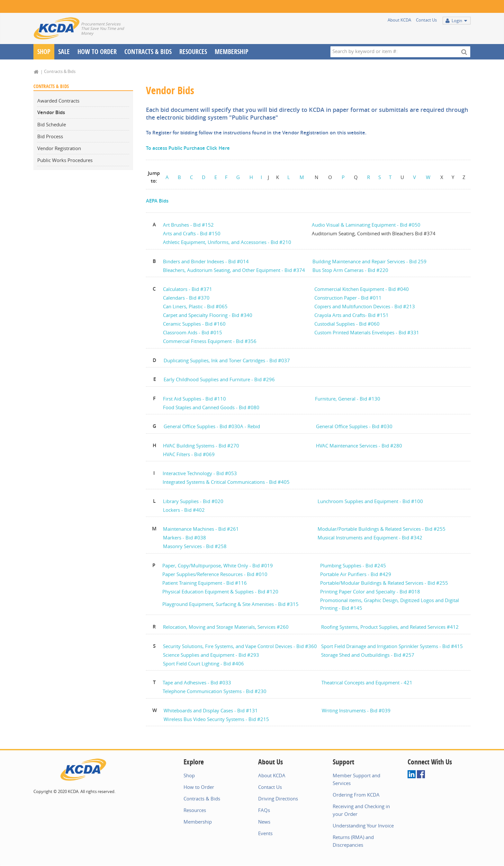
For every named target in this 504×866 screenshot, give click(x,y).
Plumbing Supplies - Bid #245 (353, 565)
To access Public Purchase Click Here (188, 148)
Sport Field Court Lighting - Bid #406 (203, 663)
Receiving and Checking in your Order (361, 810)
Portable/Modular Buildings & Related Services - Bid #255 (384, 583)
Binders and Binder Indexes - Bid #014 (206, 261)
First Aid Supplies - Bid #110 (194, 399)
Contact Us (426, 20)
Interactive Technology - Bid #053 (200, 473)
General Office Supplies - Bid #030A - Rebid (212, 426)
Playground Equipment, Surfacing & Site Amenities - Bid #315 (230, 604)
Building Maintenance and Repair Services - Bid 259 (369, 261)
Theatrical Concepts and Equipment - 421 (367, 682)
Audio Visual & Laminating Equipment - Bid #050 (367, 225)
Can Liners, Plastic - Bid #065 (195, 306)
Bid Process (50, 136)
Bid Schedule (52, 124)
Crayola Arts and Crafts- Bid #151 (351, 315)
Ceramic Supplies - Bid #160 (194, 324)
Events (265, 833)
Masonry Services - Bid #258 (195, 546)
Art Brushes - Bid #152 (188, 225)
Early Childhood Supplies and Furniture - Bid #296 (219, 379)
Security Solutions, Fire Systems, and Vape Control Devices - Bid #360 (240, 646)
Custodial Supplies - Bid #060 (347, 324)
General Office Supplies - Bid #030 (354, 426)
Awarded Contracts (58, 101)
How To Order (97, 52)
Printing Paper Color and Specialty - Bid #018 (370, 591)
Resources (193, 52)
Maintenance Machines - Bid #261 (201, 529)
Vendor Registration (59, 148)
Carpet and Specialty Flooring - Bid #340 (208, 315)
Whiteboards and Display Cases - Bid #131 (211, 710)
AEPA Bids (157, 201)
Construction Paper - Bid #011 (348, 298)
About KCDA (399, 20)
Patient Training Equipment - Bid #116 (205, 583)
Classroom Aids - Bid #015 (193, 332)
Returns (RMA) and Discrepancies (353, 841)
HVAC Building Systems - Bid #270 (201, 446)
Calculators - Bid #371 (188, 289)
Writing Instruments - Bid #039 (356, 710)
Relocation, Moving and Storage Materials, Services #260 (226, 627)
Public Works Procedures (65, 160)
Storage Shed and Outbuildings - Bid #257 (368, 655)
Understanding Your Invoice (363, 825)
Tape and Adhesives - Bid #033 (197, 682)
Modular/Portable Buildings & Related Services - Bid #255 (382, 529)
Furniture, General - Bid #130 (348, 399)
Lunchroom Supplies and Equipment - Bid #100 (370, 501)
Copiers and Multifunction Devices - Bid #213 (365, 306)
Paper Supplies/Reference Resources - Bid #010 (215, 574)
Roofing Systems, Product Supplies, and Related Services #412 (390, 627)
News (264, 822)
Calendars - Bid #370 (186, 298)
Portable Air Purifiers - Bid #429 (356, 574)
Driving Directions (278, 798)
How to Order (199, 787)
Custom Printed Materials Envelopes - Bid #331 (367, 332)
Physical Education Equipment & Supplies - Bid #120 (220, 591)
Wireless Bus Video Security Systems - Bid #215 (216, 719)
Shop (44, 52)
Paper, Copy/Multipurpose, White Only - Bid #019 (218, 565)
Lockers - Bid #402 (184, 510)
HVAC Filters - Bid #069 (189, 454)
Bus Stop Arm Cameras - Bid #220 (350, 270)
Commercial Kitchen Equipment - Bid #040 (362, 289)
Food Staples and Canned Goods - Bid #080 (211, 407)
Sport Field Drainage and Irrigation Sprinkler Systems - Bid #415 (392, 646)
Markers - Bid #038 (185, 537)
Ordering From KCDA (356, 795)
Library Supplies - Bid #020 (193, 501)
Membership (232, 52)
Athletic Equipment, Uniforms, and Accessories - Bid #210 (228, 242)
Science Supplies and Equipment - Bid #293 (211, 655)
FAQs (264, 810)
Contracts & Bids (148, 52)
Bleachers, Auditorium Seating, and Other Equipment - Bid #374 (234, 270)
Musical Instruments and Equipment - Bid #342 (370, 537)
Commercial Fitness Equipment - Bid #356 (210, 341)
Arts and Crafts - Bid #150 (192, 233)
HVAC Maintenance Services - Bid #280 (359, 446)
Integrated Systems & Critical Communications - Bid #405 (226, 482)
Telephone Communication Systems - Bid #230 (215, 691)
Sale (64, 52)
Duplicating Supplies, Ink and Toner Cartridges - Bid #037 (227, 360)
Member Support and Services (356, 779)
